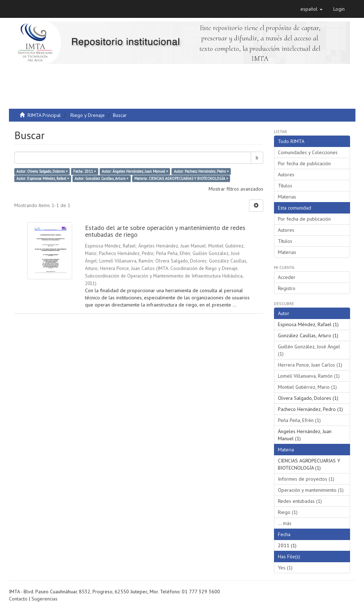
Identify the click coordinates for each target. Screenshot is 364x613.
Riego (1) (288, 512)
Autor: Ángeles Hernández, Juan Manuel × (135, 171)
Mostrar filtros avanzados (236, 189)
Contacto (18, 599)
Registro (287, 288)
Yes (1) (285, 568)
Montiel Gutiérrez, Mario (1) (307, 387)
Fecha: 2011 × (84, 171)
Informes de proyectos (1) (306, 479)
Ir (257, 158)
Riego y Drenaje (88, 115)
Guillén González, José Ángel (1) (309, 350)
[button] (311, 9)
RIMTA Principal (44, 115)
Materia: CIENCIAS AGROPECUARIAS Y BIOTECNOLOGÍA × (181, 178)
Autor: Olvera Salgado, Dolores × (42, 171)
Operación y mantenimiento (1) (311, 490)
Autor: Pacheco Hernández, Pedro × (201, 171)
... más (285, 523)
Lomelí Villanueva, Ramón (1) (309, 376)
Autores (286, 175)
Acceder (287, 277)
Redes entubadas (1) (300, 501)
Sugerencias (44, 599)
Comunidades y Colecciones (308, 152)
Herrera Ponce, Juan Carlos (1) (310, 365)
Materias (287, 197)
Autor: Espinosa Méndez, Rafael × (43, 178)
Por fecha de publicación (304, 163)
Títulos (285, 186)
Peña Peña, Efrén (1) (299, 420)
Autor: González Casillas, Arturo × (101, 178)
